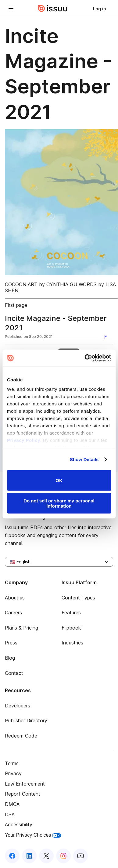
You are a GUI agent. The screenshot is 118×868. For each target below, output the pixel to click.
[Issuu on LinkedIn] (29, 856)
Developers (18, 706)
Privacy (13, 773)
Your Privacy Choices (33, 835)
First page (16, 305)
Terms (12, 763)
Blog (10, 658)
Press (11, 643)
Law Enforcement (25, 784)
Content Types (78, 598)
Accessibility (19, 825)
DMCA (12, 804)
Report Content (23, 794)
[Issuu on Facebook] (12, 856)
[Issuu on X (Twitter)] (46, 856)
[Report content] (107, 337)
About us (15, 598)
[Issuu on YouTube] (80, 856)
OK (59, 480)
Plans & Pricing (21, 628)
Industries (72, 643)
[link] (99, 9)
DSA (10, 814)
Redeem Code (21, 736)
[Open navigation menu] (11, 9)
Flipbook (71, 628)
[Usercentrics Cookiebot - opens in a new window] (85, 358)
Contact (14, 673)
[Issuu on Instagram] (63, 856)
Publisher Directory (26, 720)
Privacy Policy (24, 440)
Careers (13, 613)
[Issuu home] (53, 9)
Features (71, 613)
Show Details (84, 459)
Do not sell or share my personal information (59, 503)
